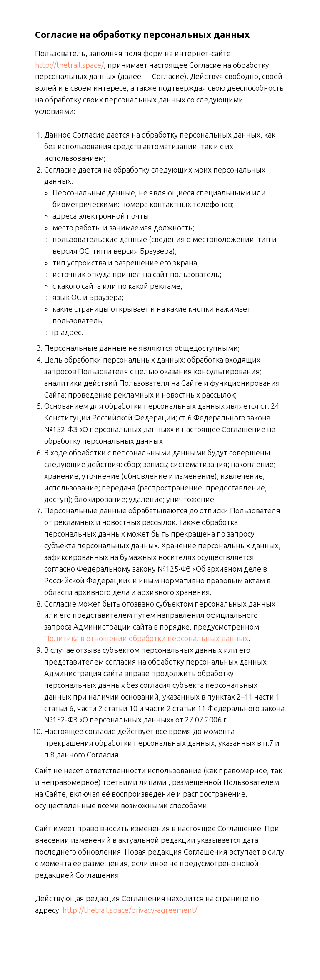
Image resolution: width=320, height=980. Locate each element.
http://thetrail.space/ (69, 65)
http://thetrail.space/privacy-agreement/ (130, 910)
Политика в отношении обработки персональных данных (146, 638)
